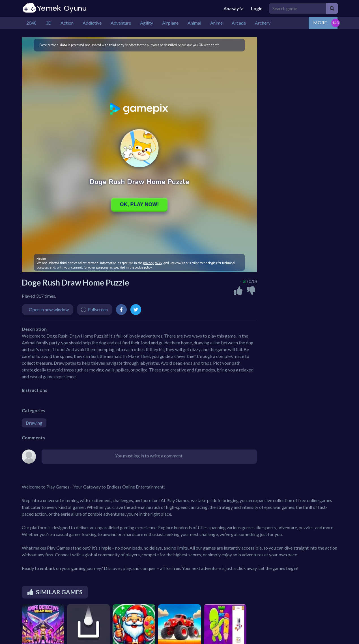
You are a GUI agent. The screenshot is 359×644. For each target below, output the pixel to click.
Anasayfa (234, 8)
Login (257, 8)
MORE (320, 22)
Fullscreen (98, 309)
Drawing (34, 423)
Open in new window (49, 309)
